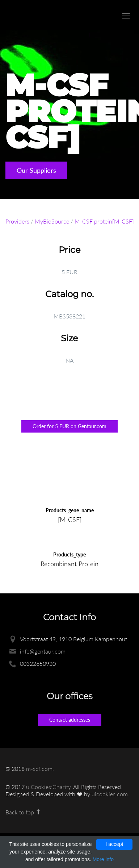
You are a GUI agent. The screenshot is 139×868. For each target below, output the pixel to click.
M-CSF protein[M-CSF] (104, 221)
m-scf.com (39, 769)
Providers (17, 221)
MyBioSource (52, 221)
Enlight (45, 15)
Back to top (23, 812)
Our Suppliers (36, 170)
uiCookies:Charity (48, 787)
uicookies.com (110, 794)
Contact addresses (70, 720)
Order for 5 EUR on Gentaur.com (69, 426)
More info (103, 859)
